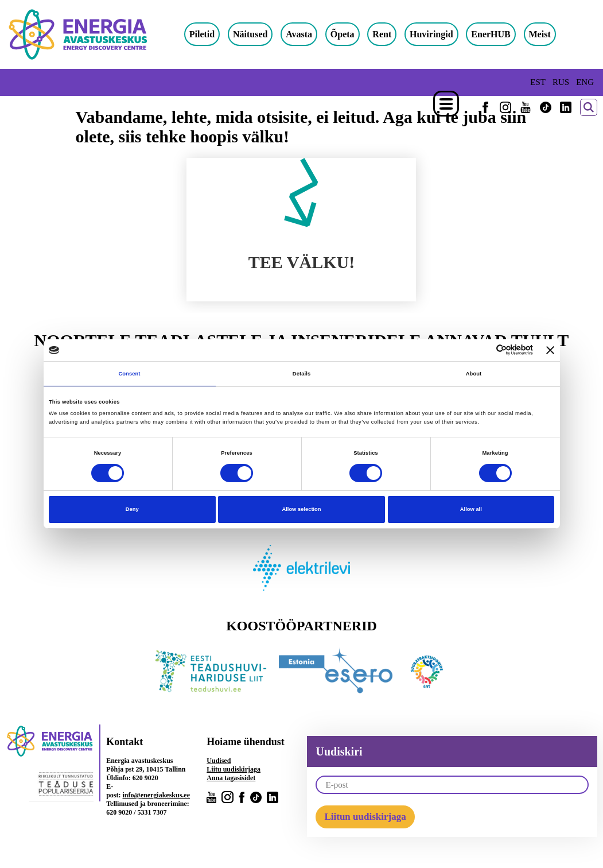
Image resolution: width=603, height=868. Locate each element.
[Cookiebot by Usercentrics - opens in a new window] (483, 350)
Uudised (219, 763)
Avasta (310, 34)
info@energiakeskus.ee (157, 797)
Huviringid (442, 34)
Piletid (213, 34)
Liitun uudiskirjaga (365, 819)
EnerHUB (502, 34)
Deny (132, 509)
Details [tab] (301, 374)
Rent (393, 34)
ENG (585, 82)
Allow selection (301, 509)
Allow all (471, 509)
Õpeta (353, 34)
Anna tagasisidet (231, 780)
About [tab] (474, 374)
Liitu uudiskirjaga (234, 772)
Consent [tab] (129, 374)
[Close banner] (550, 350)
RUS (561, 82)
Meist (551, 34)
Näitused (261, 34)
